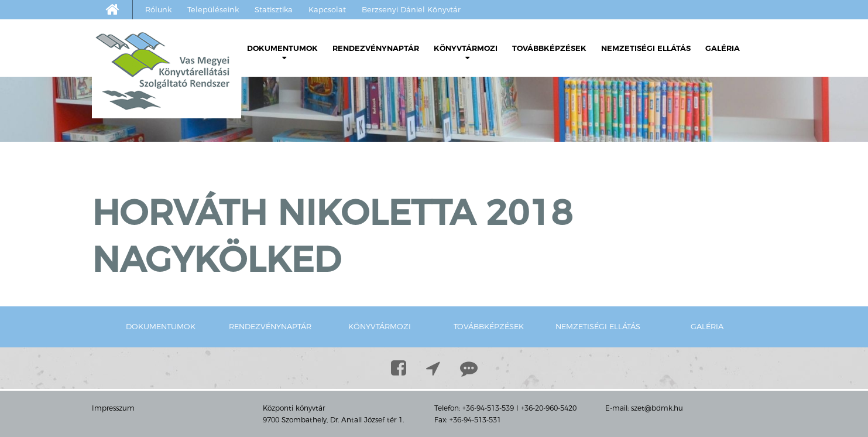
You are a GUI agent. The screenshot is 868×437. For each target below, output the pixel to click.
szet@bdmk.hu (657, 408)
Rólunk (158, 9)
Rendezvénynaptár (376, 48)
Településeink (213, 9)
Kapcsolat (327, 9)
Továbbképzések (549, 48)
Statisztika (274, 9)
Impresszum (113, 408)
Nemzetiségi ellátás (646, 48)
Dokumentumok (282, 52)
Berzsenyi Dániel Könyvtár (411, 9)
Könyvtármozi (466, 52)
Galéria (723, 48)
